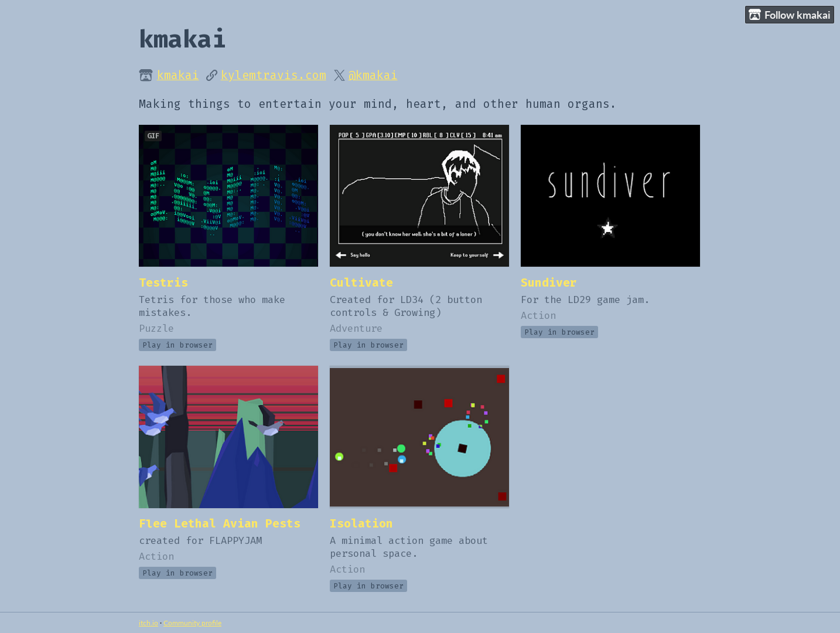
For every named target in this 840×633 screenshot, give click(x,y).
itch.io (148, 623)
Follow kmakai (790, 15)
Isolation (361, 524)
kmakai (178, 75)
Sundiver (549, 283)
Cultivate (361, 283)
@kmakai (373, 75)
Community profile (192, 623)
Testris (163, 283)
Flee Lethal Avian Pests (220, 524)
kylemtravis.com (274, 75)
